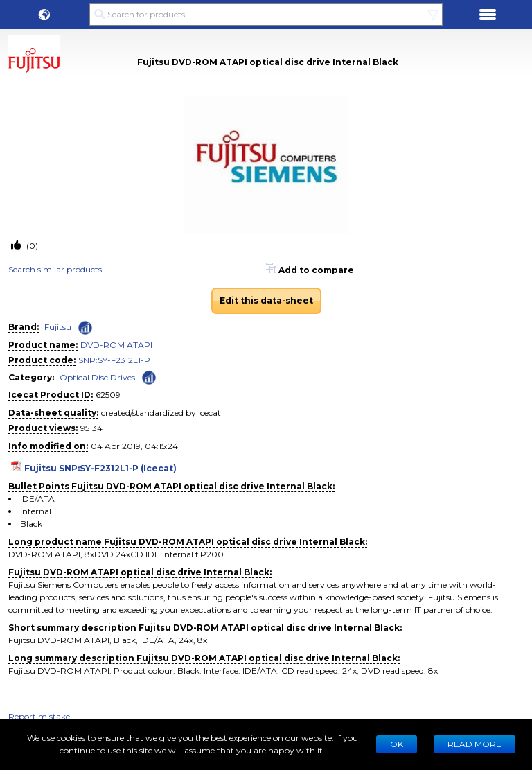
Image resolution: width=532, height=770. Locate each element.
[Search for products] (266, 15)
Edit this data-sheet (266, 300)
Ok (397, 744)
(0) (31, 246)
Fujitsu (58, 327)
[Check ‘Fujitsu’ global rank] (85, 328)
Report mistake (39, 716)
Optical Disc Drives (97, 377)
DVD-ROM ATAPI (116, 345)
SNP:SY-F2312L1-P (114, 360)
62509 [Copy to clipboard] (108, 395)
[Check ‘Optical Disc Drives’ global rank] (149, 377)
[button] (44, 15)
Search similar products (55, 269)
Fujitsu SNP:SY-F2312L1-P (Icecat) (100, 468)
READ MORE (475, 744)
